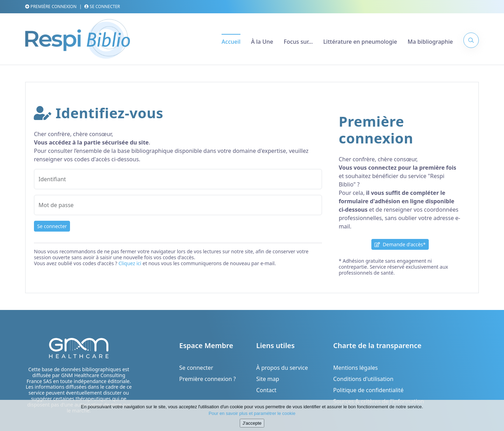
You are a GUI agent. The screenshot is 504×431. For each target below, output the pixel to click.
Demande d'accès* (400, 244)
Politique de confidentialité (368, 390)
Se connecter (102, 6)
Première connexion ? (208, 379)
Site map (268, 379)
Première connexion (51, 6)
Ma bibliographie (430, 42)
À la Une (262, 42)
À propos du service (282, 368)
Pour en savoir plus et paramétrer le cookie (252, 417)
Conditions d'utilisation (363, 379)
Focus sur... (298, 42)
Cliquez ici (130, 263)
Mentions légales (356, 368)
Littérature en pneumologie (360, 42)
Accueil (231, 42)
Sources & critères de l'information (379, 401)
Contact (266, 390)
